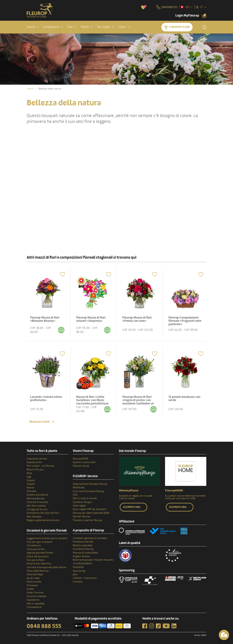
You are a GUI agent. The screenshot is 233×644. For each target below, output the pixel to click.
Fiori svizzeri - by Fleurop (40, 466)
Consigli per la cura (37, 509)
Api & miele (33, 578)
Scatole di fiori (34, 462)
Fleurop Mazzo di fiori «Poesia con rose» (137, 319)
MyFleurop (79, 487)
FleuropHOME (80, 459)
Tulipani (31, 484)
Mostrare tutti (40, 422)
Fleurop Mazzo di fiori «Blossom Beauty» (45, 319)
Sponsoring (79, 571)
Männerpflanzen (36, 498)
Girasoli (31, 480)
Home (31, 89)
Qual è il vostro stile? (84, 462)
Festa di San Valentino (39, 564)
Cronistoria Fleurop (83, 549)
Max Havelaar (34, 517)
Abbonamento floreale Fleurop (90, 484)
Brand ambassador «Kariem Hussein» (93, 560)
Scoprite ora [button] (132, 507)
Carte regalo (79, 506)
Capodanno (33, 600)
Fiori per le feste (36, 560)
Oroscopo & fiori (36, 549)
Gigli (29, 477)
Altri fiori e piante (36, 506)
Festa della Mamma (38, 571)
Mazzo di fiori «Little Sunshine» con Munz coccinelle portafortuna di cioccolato (92, 402)
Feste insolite (34, 582)
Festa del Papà (35, 574)
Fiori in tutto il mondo (85, 498)
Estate (30, 589)
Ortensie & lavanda (37, 502)
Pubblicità (78, 567)
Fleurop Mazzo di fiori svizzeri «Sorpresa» (91, 319)
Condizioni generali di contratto (90, 538)
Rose (29, 473)
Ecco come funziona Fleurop (89, 491)
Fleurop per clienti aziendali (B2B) (91, 513)
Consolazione (34, 607)
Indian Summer (35, 593)
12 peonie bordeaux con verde (184, 399)
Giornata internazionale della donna (46, 567)
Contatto (78, 582)
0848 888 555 (44, 626)
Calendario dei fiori (37, 459)
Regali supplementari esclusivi (43, 520)
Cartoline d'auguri (82, 502)
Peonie (30, 488)
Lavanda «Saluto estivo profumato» (46, 399)
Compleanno (34, 545)
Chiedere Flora (179, 27)
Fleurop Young (81, 466)
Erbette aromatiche (37, 495)
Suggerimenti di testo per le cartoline (47, 538)
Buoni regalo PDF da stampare (89, 509)
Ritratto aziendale (83, 545)
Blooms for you (35, 470)
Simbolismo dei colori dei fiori (43, 513)
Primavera (32, 585)
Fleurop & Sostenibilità (85, 553)
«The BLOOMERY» (83, 564)
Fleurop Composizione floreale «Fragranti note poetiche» (185, 321)
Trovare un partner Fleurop (88, 520)
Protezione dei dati (83, 542)
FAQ (75, 495)
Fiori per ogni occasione (39, 542)
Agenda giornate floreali (40, 553)
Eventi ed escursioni (38, 556)
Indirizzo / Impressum (85, 578)
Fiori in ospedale (36, 604)
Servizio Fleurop (81, 516)
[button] (33, 27)
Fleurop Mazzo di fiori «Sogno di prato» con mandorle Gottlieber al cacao (138, 402)
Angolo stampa (81, 556)
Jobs (75, 574)
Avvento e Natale (36, 596)
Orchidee (32, 491)
